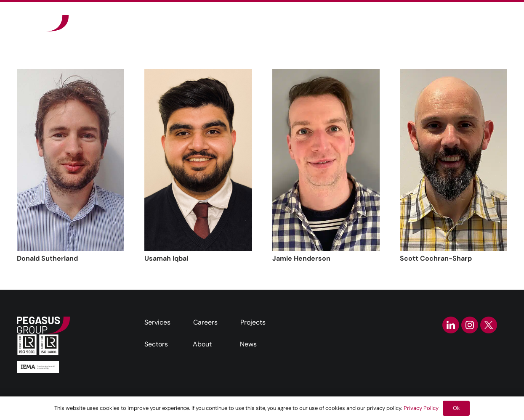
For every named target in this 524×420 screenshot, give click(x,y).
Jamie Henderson (301, 258)
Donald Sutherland (47, 258)
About (202, 344)
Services (157, 322)
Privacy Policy (421, 408)
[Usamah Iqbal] (198, 160)
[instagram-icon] (470, 325)
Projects (253, 322)
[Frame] (43, 23)
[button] (405, 23)
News (248, 344)
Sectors (156, 344)
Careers (205, 322)
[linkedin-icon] (451, 325)
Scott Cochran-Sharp (436, 258)
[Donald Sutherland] (70, 160)
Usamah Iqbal (166, 258)
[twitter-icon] (489, 325)
